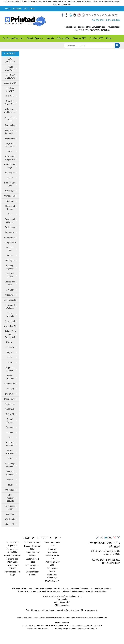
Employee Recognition (52, 551)
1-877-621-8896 (113, 20)
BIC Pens (10, 96)
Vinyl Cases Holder (10, 507)
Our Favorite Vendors (13, 38)
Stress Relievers (10, 452)
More (110, 38)
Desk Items (10, 227)
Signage (10, 432)
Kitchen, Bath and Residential (10, 334)
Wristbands (10, 519)
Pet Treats (10, 394)
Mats (10, 358)
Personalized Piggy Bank (12, 560)
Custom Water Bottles (32, 573)
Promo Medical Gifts (52, 557)
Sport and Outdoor (10, 444)
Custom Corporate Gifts (32, 548)
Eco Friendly (10, 237)
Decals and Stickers (10, 221)
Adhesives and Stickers (10, 111)
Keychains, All (10, 326)
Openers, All (10, 384)
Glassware (10, 295)
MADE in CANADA (10, 90)
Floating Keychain (10, 267)
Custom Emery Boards (32, 554)
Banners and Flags (10, 166)
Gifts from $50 (63, 38)
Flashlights (10, 261)
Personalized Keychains (12, 544)
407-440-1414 (98, 20)
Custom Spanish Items (32, 567)
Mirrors (10, 363)
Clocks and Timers (10, 208)
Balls (10, 152)
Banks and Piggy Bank (10, 158)
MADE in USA (10, 83)
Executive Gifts (10, 249)
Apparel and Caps (10, 119)
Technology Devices (10, 465)
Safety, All (10, 414)
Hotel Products (10, 315)
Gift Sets (10, 290)
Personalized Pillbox (12, 567)
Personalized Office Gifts (12, 551)
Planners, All (10, 399)
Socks (10, 437)
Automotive (10, 125)
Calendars (10, 191)
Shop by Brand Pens (10, 103)
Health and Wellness (10, 307)
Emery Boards (10, 242)
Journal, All (10, 321)
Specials (50, 38)
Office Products (10, 377)
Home (8, 9)
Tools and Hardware (10, 473)
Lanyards (10, 347)
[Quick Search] (89, 45)
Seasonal (10, 427)
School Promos (10, 421)
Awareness (10, 138)
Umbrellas (10, 490)
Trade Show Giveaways (10, 76)
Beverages (10, 173)
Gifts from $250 (96, 38)
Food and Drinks (10, 275)
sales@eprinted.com (111, 563)
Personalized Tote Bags (12, 573)
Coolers (10, 201)
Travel (10, 485)
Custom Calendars (32, 543)
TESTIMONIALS (52, 581)
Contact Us (17, 9)
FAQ (25, 9)
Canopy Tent (10, 196)
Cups (10, 214)
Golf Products (10, 300)
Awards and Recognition (10, 132)
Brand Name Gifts (10, 184)
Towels (10, 480)
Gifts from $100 (79, 38)
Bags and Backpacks (10, 145)
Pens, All (10, 389)
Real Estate (10, 409)
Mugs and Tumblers (10, 369)
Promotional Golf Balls (52, 563)
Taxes (10, 459)
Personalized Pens (12, 555)
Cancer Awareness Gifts (52, 544)
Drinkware (10, 232)
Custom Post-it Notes (32, 560)
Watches (10, 514)
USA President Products (10, 498)
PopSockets (10, 404)
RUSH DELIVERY (10, 68)
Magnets (10, 352)
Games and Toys (10, 283)
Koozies (10, 342)
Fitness (10, 256)
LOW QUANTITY (10, 60)
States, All (10, 524)
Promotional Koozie (52, 570)
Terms (32, 9)
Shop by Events (35, 38)
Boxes (10, 178)
